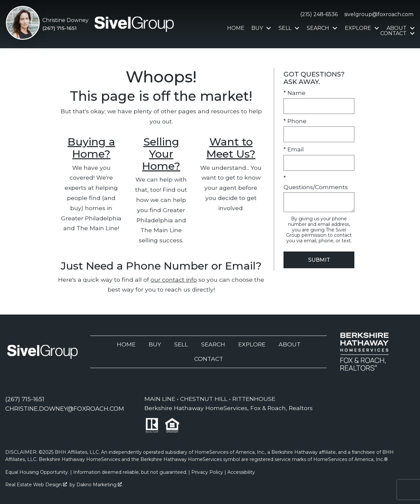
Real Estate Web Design (36, 485)
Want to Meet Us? (231, 148)
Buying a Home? (91, 148)
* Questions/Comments (316, 182)
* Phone (295, 121)
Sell (181, 344)
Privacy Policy (207, 472)
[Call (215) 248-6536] (318, 14)
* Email (294, 149)
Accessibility (241, 472)
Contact (209, 359)
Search (213, 344)
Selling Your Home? (161, 154)
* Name (294, 93)
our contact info (174, 280)
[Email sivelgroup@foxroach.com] (378, 14)
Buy (155, 344)
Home (236, 28)
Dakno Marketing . (100, 485)
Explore (252, 344)
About (290, 344)
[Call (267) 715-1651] (65, 28)
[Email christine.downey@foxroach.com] (65, 409)
